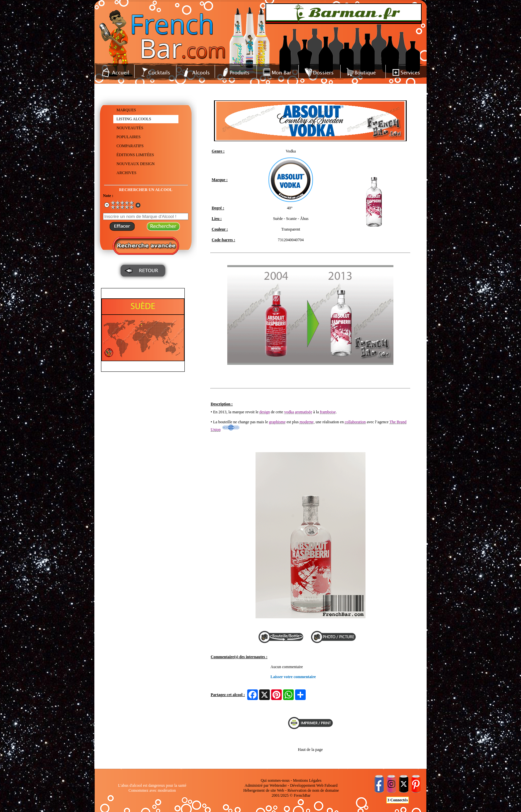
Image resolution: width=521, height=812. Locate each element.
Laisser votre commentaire (293, 677)
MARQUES (126, 110)
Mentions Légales (307, 780)
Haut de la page (311, 750)
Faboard (331, 785)
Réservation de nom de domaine (313, 790)
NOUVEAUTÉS (130, 128)
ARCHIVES (127, 173)
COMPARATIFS (130, 146)
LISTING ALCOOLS (134, 119)
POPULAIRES (129, 137)
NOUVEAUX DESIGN (136, 164)
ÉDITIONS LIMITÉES (135, 155)
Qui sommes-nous (275, 780)
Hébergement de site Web (264, 790)
